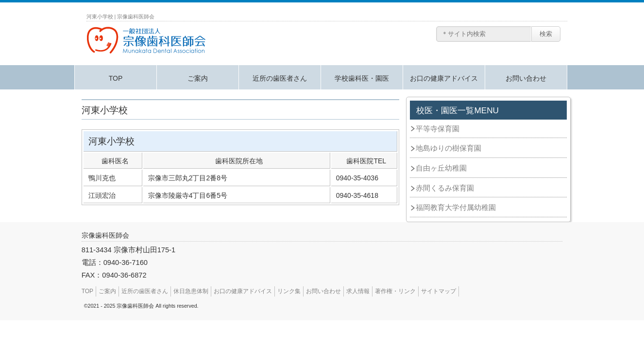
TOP (116, 78)
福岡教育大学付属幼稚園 (456, 208)
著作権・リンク (395, 291)
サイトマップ (439, 291)
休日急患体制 (191, 291)
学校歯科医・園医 (362, 78)
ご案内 (198, 78)
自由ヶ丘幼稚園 (441, 168)
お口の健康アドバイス (444, 78)
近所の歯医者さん (280, 78)
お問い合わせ (526, 78)
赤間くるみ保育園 (445, 188)
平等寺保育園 (438, 129)
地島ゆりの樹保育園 (449, 148)
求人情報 (358, 291)
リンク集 (289, 291)
